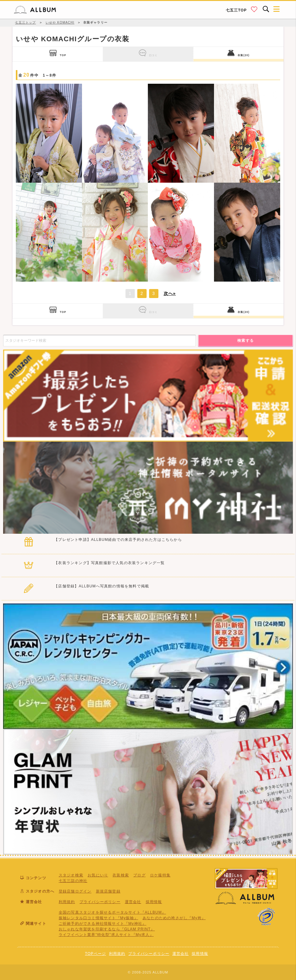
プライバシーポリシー (100, 902)
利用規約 (67, 902)
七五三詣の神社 (73, 881)
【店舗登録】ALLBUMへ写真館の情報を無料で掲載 (102, 586)
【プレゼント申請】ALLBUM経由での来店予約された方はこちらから (118, 540)
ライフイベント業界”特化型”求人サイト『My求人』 (106, 935)
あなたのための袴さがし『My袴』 (174, 918)
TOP (58, 53)
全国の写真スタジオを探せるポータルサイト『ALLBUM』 (112, 912)
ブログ (139, 875)
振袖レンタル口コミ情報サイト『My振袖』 (98, 918)
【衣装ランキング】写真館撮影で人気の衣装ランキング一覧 (109, 563)
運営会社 (133, 902)
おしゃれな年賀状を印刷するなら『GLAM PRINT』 (107, 929)
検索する (246, 341)
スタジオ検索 (71, 875)
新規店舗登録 (108, 891)
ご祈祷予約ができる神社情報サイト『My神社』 (102, 924)
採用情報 (154, 902)
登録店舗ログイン (75, 891)
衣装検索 (121, 875)
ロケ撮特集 (160, 875)
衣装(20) (238, 53)
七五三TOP (236, 10)
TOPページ (95, 954)
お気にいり (98, 875)
